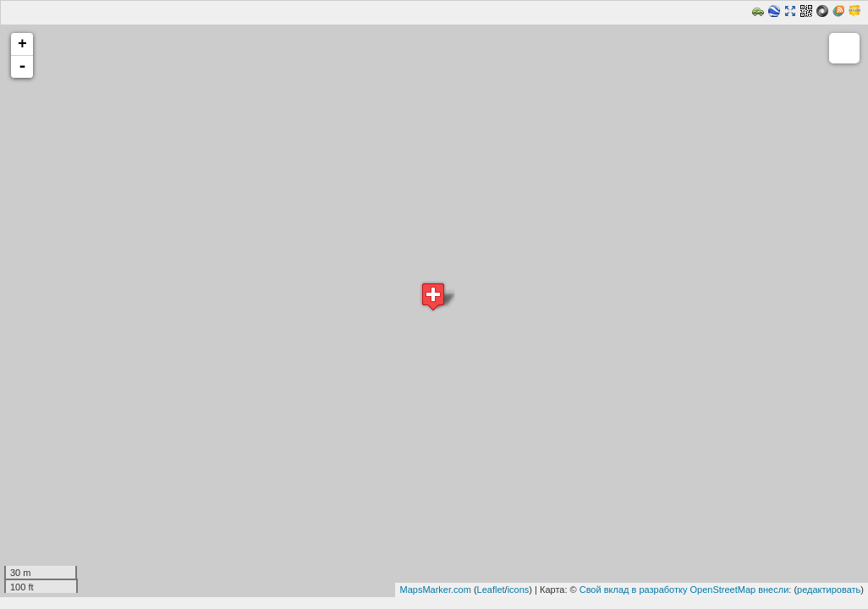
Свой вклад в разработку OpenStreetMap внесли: (686, 590)
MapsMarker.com (435, 590)
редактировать (829, 590)
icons (519, 590)
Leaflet (491, 590)
